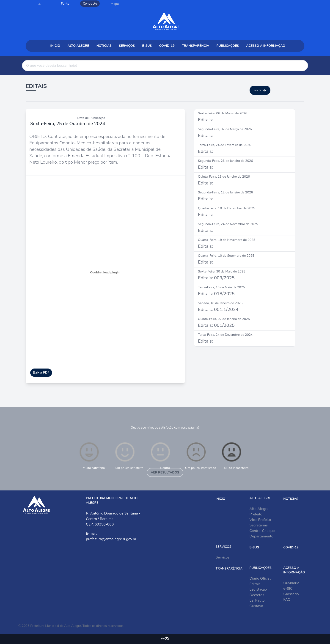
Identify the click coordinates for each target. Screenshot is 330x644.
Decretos (257, 595)
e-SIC (288, 589)
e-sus (147, 46)
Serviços (127, 46)
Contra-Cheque (262, 531)
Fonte (65, 4)
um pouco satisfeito (129, 455)
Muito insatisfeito (235, 455)
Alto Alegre (78, 46)
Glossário (291, 594)
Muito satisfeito (91, 455)
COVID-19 (167, 46)
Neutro (160, 455)
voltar (260, 90)
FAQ (287, 600)
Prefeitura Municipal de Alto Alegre (56, 626)
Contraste (90, 4)
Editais (255, 584)
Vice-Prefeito (260, 520)
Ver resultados (165, 472)
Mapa (115, 4)
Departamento (261, 536)
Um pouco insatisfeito (201, 455)
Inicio (55, 46)
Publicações (228, 46)
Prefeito (256, 514)
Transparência (196, 46)
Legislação (258, 589)
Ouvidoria (291, 583)
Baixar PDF (41, 373)
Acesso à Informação (266, 46)
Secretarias (259, 525)
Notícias (104, 46)
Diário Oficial (260, 578)
